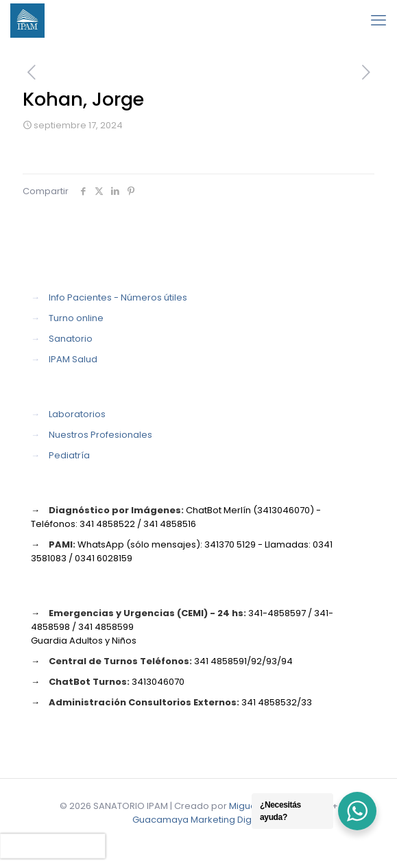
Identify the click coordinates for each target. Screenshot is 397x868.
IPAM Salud (73, 359)
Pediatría (69, 455)
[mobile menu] (378, 21)
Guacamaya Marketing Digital (198, 820)
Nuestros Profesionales (100, 435)
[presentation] (53, 846)
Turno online (76, 318)
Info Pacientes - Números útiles (118, 297)
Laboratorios (77, 414)
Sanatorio (71, 339)
